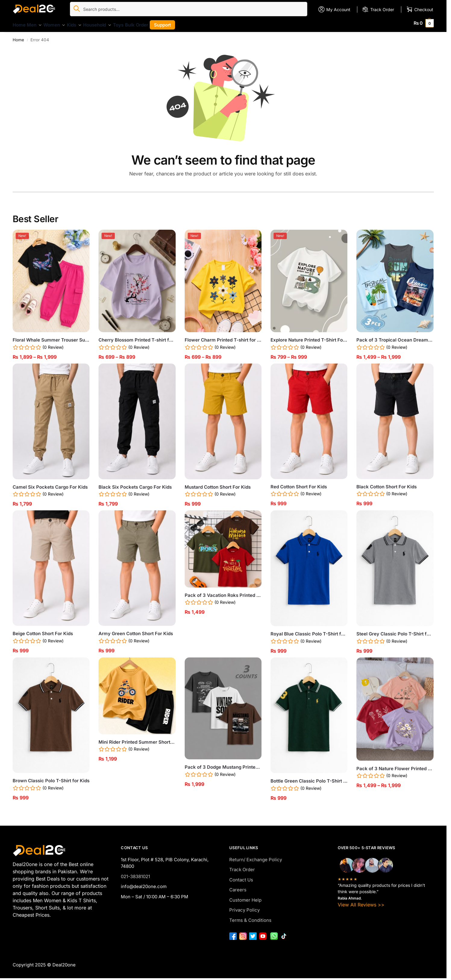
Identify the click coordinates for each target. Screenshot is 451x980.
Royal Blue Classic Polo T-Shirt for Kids (309, 630)
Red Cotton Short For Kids (299, 483)
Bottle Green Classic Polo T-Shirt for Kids (309, 778)
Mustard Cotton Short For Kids (218, 484)
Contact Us (241, 876)
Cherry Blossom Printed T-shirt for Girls (137, 337)
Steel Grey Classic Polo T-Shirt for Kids (395, 630)
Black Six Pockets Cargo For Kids (135, 484)
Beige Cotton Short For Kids (43, 630)
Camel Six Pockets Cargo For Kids (50, 484)
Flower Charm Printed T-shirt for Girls (223, 337)
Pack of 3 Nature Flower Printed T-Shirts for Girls (395, 765)
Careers (238, 886)
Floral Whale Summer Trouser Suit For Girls (51, 337)
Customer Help (245, 897)
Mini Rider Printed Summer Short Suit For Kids (137, 739)
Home (18, 36)
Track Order (242, 866)
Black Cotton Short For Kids (387, 483)
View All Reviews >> (361, 901)
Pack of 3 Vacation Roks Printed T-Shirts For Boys (223, 592)
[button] (424, 23)
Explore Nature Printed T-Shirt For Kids (309, 337)
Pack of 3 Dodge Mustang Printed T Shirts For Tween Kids (223, 764)
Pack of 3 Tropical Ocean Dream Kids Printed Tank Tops (395, 337)
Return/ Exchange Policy (256, 856)
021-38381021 (135, 873)
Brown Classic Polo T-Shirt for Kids (51, 777)
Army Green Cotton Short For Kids (136, 630)
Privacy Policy (244, 907)
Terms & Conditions (250, 917)
